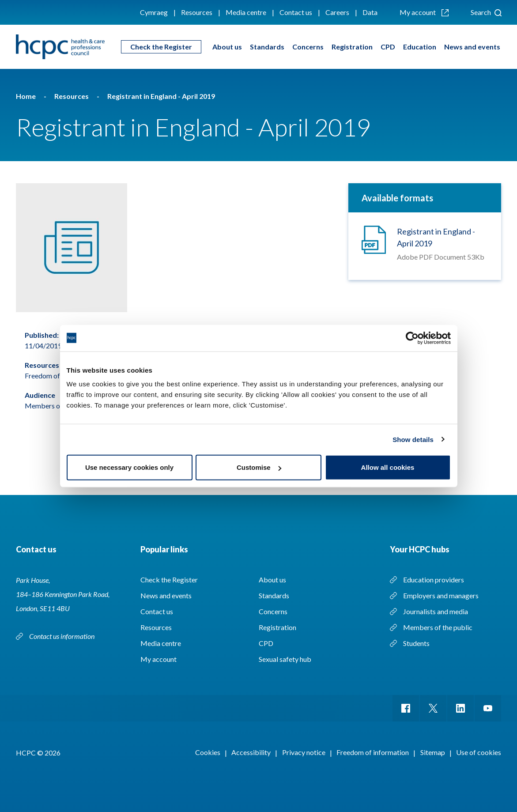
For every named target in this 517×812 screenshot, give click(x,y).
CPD (388, 47)
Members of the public (438, 627)
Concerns (308, 47)
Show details (413, 439)
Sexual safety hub (285, 659)
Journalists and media (436, 611)
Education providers (434, 580)
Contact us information (62, 636)
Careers (337, 12)
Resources (197, 12)
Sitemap (433, 752)
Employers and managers (441, 595)
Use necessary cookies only (129, 467)
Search (486, 12)
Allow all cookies (388, 467)
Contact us (296, 12)
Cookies (208, 752)
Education (420, 47)
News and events (472, 47)
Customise (259, 467)
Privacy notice (304, 752)
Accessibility (251, 752)
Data (370, 12)
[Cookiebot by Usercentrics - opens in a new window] (412, 338)
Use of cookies (479, 752)
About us (227, 47)
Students (416, 643)
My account (424, 12)
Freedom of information (373, 752)
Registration (352, 47)
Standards (267, 47)
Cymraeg (154, 12)
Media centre (246, 12)
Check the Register (161, 47)
